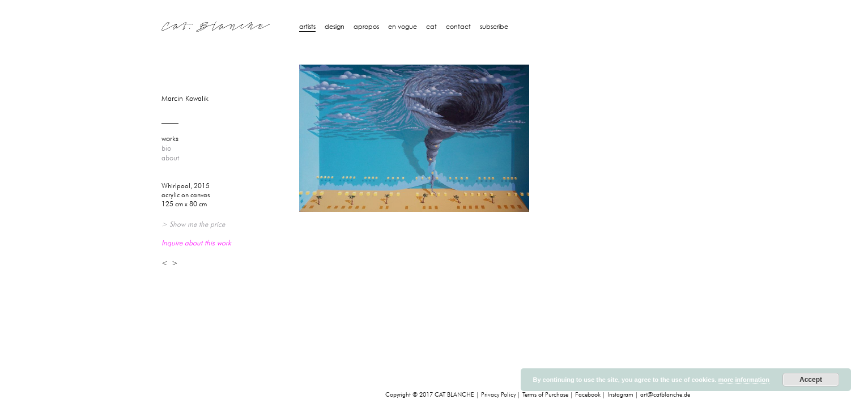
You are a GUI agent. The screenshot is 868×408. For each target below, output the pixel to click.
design (335, 27)
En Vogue (403, 27)
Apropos (366, 27)
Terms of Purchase (545, 395)
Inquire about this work (196, 243)
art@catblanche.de (665, 395)
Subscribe (494, 27)
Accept (811, 380)
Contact (458, 27)
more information (743, 380)
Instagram (620, 395)
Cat (431, 27)
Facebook (588, 395)
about (170, 158)
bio (166, 148)
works (170, 139)
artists (307, 27)
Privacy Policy (498, 395)
